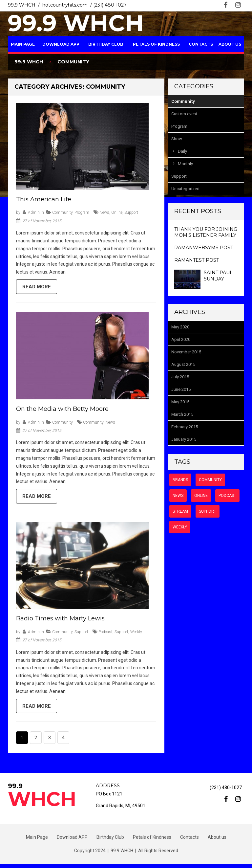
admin (34, 212)
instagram (238, 5)
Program (82, 212)
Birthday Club (106, 44)
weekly (136, 634)
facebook (226, 5)
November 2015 (186, 352)
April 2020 (181, 339)
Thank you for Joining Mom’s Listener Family (206, 232)
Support (81, 634)
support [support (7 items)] (208, 511)
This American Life (44, 199)
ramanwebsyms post (204, 248)
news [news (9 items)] (178, 496)
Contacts (201, 44)
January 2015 (184, 439)
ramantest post (197, 260)
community (93, 424)
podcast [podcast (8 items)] (227, 496)
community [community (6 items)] (210, 480)
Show (177, 139)
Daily (182, 151)
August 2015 (183, 364)
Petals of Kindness (156, 44)
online (117, 212)
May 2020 (180, 327)
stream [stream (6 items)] (180, 511)
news (104, 212)
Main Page (23, 44)
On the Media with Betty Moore (62, 410)
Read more (38, 288)
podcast (105, 634)
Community (62, 212)
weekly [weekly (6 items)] (180, 527)
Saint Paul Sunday (218, 276)
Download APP (61, 44)
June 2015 (181, 389)
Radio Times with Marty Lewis (60, 621)
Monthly (185, 164)
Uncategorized (185, 189)
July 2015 (180, 377)
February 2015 (185, 427)
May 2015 (180, 402)
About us (230, 44)
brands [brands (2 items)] (180, 480)
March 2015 (182, 414)
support (131, 212)
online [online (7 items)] (201, 496)
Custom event (184, 114)
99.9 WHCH (76, 23)
